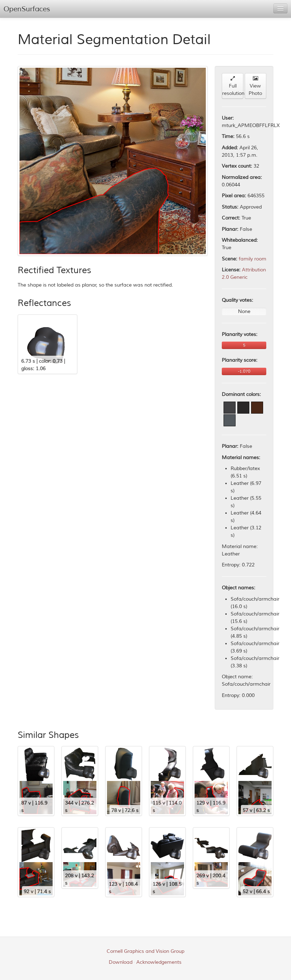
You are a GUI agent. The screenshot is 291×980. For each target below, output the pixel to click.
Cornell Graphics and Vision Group (145, 951)
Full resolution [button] (233, 86)
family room (253, 259)
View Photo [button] (255, 86)
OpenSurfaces (27, 9)
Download (121, 962)
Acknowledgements (159, 962)
